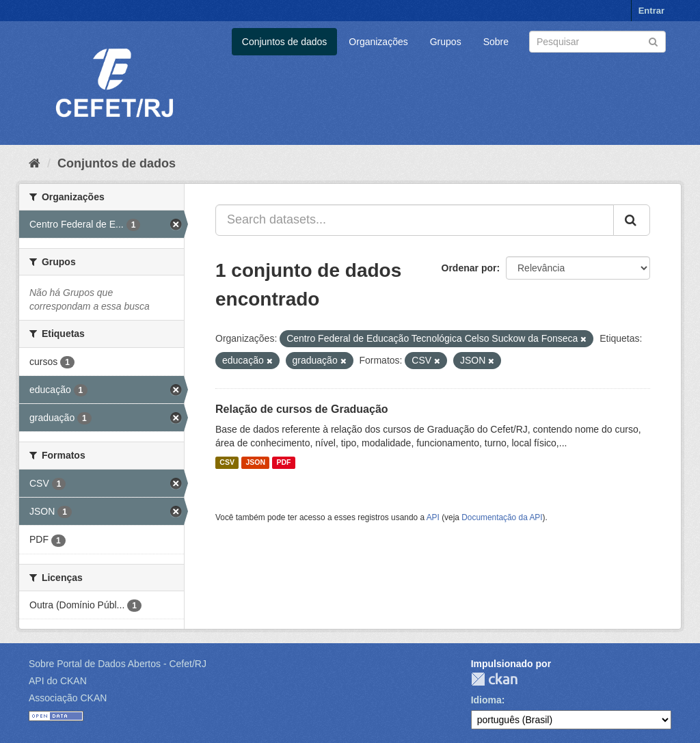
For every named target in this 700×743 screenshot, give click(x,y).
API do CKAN (58, 681)
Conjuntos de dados (285, 42)
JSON (255, 463)
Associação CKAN (68, 698)
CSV (227, 463)
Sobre (496, 42)
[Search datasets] (597, 42)
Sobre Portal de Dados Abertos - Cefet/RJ (118, 664)
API (433, 517)
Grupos (446, 42)
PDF (283, 463)
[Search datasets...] (415, 220)
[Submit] (653, 41)
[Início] (35, 163)
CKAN (494, 679)
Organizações (378, 42)
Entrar (651, 11)
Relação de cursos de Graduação (302, 409)
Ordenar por (469, 268)
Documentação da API (502, 517)
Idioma (486, 700)
